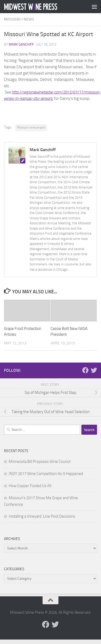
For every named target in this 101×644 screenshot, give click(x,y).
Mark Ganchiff (21, 44)
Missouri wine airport (31, 127)
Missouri (12, 19)
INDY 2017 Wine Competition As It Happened (46, 474)
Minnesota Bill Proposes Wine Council (40, 462)
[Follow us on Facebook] (85, 370)
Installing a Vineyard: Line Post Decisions (42, 516)
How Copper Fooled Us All (30, 486)
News (29, 19)
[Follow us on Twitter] (94, 370)
